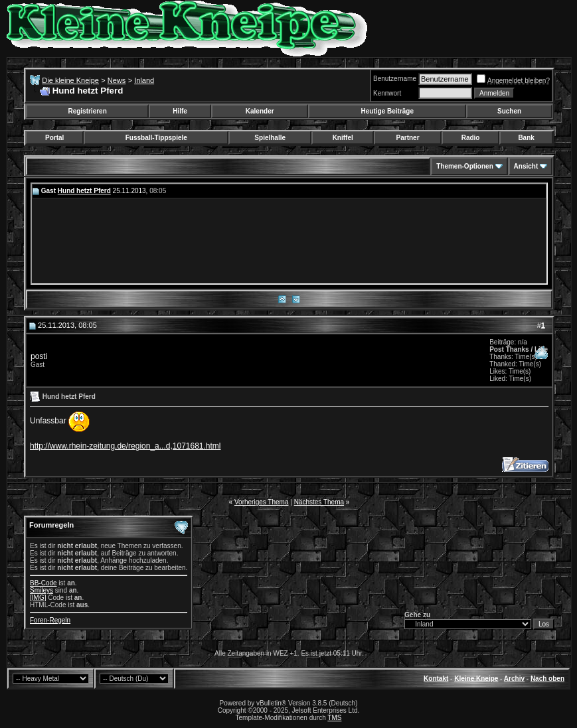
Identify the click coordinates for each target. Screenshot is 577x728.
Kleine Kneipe (476, 679)
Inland (144, 80)
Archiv (514, 679)
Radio (471, 138)
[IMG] (38, 598)
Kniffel (343, 138)
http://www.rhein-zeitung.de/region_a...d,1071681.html (125, 446)
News (117, 80)
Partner (408, 138)
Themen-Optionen (465, 166)
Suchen (509, 111)
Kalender (260, 111)
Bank (526, 138)
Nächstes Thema (319, 502)
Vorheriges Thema (262, 502)
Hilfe (180, 111)
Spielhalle (270, 138)
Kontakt (436, 679)
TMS (334, 718)
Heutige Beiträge (387, 111)
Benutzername (395, 79)
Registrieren (87, 111)
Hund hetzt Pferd (84, 191)
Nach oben (547, 679)
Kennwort (387, 93)
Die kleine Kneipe (70, 80)
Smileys (41, 590)
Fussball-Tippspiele (156, 138)
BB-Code (43, 583)
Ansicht (526, 166)
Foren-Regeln (50, 620)
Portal (54, 138)
